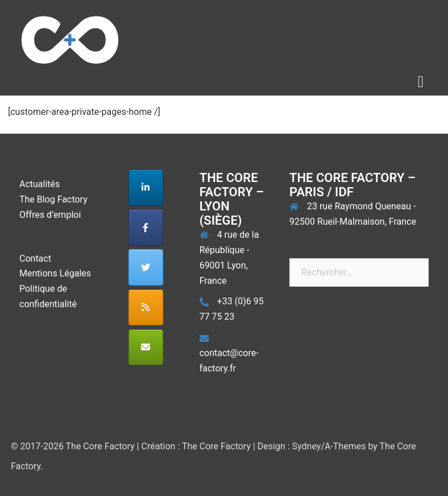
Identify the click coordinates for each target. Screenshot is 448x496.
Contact (35, 259)
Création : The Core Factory (196, 446)
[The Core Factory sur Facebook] (146, 228)
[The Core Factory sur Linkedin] (146, 188)
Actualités (40, 184)
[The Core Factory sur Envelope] (146, 348)
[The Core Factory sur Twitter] (146, 267)
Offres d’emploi (50, 215)
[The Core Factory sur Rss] (146, 308)
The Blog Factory (53, 199)
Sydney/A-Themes (329, 446)
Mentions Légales (55, 273)
